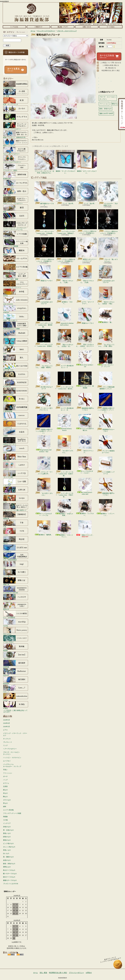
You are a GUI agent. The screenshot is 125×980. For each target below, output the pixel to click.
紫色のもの (7, 840)
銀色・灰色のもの (9, 864)
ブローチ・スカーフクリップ (67, 31)
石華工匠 (16, 491)
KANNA (16, 375)
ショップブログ (63, 27)
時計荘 (16, 540)
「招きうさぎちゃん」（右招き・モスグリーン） (85, 339)
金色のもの (7, 860)
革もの (5, 803)
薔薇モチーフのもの (10, 880)
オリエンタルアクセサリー (16, 159)
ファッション (8, 773)
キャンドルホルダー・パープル (44, 508)
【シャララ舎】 (16, 474)
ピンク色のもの (8, 843)
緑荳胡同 (16, 680)
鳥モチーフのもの (9, 870)
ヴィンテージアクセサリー (16, 126)
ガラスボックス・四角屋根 (85, 380)
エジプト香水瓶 (16, 268)
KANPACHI (16, 383)
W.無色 (16, 705)
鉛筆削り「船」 (106, 316)
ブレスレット (8, 742)
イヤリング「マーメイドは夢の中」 (44, 466)
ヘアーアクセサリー (10, 749)
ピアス (5, 730)
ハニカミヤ (16, 598)
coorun (16, 416)
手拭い (5, 770)
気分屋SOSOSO (16, 391)
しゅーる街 (16, 482)
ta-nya (16, 499)
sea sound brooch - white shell (85, 486)
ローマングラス (16, 184)
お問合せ (87, 27)
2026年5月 (6, 720)
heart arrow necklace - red (85, 359)
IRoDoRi (16, 334)
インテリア (7, 823)
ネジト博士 (16, 573)
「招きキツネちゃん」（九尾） (64, 274)
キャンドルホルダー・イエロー (85, 465)
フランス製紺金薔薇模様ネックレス (106, 381)
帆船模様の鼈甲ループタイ (85, 402)
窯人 (16, 358)
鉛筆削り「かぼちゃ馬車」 (64, 508)
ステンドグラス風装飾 (16, 243)
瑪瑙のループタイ (44, 273)
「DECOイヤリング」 (85, 444)
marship (16, 623)
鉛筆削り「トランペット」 (106, 508)
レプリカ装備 (16, 235)
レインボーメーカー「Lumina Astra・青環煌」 (44, 338)
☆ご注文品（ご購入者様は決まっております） (15, 711)
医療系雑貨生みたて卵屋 (16, 325)
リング (5, 745)
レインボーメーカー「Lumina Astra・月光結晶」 (44, 222)
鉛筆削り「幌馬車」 (44, 528)
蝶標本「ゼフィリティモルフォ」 (87, 162)
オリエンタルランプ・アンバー (106, 359)
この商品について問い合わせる (111, 63)
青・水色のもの (8, 830)
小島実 (16, 433)
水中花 (16, 292)
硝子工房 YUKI (16, 367)
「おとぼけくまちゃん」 (64, 444)
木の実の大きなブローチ (44, 381)
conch (16, 449)
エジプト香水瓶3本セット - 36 (64, 402)
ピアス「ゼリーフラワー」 (85, 296)
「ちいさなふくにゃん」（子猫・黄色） (106, 338)
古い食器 (16, 93)
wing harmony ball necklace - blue (44, 444)
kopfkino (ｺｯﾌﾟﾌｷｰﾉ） (16, 441)
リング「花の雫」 (66, 193)
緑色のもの (7, 837)
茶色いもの (7, 850)
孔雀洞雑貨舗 (16, 408)
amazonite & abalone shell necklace (64, 317)
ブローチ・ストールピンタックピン (11, 753)
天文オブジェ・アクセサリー (16, 200)
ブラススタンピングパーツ (16, 284)
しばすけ (16, 466)
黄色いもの (7, 833)
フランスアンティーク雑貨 (12, 813)
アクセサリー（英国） (16, 167)
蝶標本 (16, 251)
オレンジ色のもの (9, 847)
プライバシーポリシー (76, 973)
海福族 (5, 817)
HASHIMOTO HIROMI (16, 590)
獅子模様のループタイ (44, 194)
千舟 (16, 524)
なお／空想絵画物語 (16, 557)
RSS (11, 955)
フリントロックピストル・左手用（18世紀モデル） (44, 162)
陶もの (5, 797)
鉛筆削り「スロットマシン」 (64, 529)
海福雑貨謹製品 (16, 85)
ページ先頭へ (118, 965)
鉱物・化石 (16, 192)
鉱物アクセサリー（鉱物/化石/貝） (16, 134)
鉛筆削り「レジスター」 (85, 508)
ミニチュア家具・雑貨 (16, 276)
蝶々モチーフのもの (10, 874)
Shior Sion (16, 457)
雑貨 (16, 208)
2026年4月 (6, 723)
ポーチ (5, 776)
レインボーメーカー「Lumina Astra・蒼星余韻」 (44, 318)
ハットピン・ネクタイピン (12, 758)
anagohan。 (16, 309)
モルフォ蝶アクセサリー (16, 151)
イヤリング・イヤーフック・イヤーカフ (15, 734)
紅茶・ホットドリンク (16, 101)
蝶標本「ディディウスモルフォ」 (66, 162)
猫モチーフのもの (9, 877)
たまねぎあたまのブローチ (106, 274)
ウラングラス (16, 118)
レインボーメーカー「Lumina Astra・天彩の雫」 (64, 488)
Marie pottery (16, 631)
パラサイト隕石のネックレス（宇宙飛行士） (87, 222)
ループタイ (7, 761)
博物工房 (16, 581)
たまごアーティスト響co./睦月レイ (16, 507)
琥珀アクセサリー (16, 142)
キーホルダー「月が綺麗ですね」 (108, 194)
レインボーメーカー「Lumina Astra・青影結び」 (66, 222)
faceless (16, 697)
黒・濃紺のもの (8, 857)
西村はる (16, 606)
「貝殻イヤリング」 (85, 528)
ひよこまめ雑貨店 (16, 614)
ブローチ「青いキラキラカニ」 (108, 250)
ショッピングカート (111, 27)
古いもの (16, 109)
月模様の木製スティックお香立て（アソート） (44, 424)
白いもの (6, 853)
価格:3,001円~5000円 (106, 114)
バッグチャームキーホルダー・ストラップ (12, 765)
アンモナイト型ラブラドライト (44, 402)
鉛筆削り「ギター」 (64, 296)
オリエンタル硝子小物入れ (85, 423)
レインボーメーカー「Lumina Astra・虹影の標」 (64, 467)
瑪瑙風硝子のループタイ (106, 423)
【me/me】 (16, 656)
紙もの (5, 790)
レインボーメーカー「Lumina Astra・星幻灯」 (64, 381)
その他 (5, 820)
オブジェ (6, 783)
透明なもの (7, 867)
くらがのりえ (16, 424)
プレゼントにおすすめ (11, 884)
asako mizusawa (16, 301)
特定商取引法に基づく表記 (111, 71)
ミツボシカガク (16, 639)
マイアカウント (15, 32)
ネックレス (7, 739)
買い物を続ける (111, 68)
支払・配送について (38, 27)
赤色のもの (7, 827)
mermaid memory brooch (64, 423)
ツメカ (16, 532)
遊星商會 (16, 664)
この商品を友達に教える (111, 65)
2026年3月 (6, 727)
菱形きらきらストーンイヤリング (87, 250)
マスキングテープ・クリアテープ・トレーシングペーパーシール (16, 226)
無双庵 (16, 647)
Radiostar (16, 672)
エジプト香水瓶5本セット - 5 (64, 359)
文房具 (16, 217)
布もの (5, 793)
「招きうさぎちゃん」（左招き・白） (64, 338)
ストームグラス (16, 259)
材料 (5, 807)
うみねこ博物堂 (16, 342)
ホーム (14, 27)
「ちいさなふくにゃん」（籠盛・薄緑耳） (44, 359)
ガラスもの (7, 800)
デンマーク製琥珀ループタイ (106, 444)
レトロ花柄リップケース (106, 466)
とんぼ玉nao (16, 548)
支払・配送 (43, 973)
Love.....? (16, 689)
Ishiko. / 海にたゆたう (16, 317)
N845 (16, 350)
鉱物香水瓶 (16, 175)
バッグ (5, 780)
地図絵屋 (16, 515)
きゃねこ (16, 400)
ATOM (20, 955)
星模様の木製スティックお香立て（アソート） (106, 403)
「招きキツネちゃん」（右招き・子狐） (106, 296)
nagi (16, 565)
